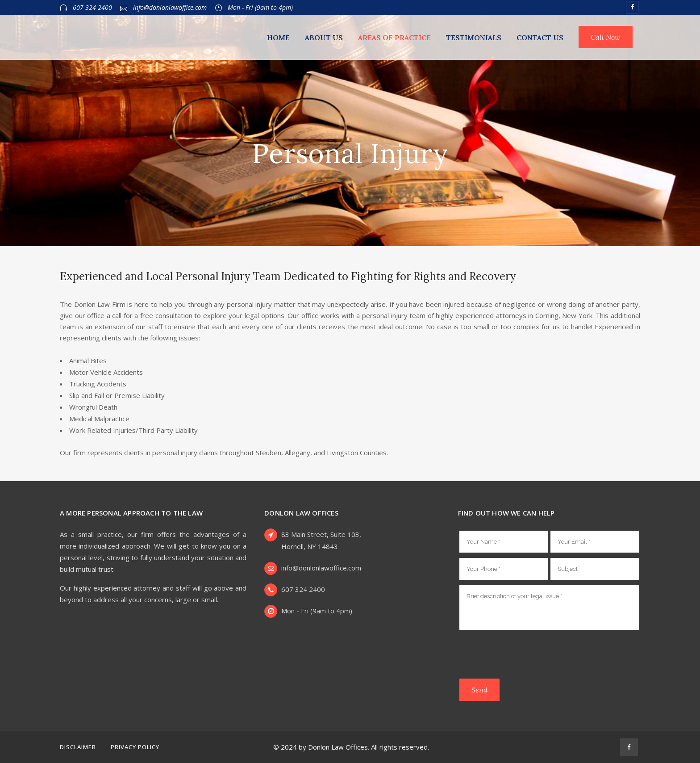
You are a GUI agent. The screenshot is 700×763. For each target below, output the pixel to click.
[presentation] (527, 656)
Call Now (606, 37)
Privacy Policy (135, 747)
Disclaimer (78, 747)
